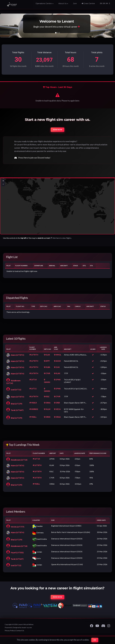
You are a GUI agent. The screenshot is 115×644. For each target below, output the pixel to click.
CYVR (47, 376)
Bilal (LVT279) (17, 407)
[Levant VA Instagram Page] (109, 633)
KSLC (47, 400)
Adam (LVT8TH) (18, 355)
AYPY (47, 364)
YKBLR (34, 406)
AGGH (58, 364)
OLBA (47, 370)
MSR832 (35, 414)
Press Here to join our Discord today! (33, 158)
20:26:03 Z (105, 3)
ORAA (47, 406)
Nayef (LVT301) (18, 560)
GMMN (46, 385)
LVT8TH (35, 355)
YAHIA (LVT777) (18, 534)
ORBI (58, 406)
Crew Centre (88, 3)
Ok (95, 640)
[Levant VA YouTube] (97, 633)
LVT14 (34, 382)
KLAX (47, 355)
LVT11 (34, 391)
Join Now (58, 130)
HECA (58, 414)
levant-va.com (27, 635)
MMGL (57, 358)
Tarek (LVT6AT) (18, 415)
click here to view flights (61, 238)
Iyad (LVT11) (16, 392)
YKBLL (34, 423)
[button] (44, 4)
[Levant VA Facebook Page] (92, 633)
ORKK (47, 423)
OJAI (57, 370)
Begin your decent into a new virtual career (57, 27)
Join (75, 3)
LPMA (58, 382)
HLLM (47, 414)
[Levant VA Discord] (103, 633)
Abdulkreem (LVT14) (20, 467)
